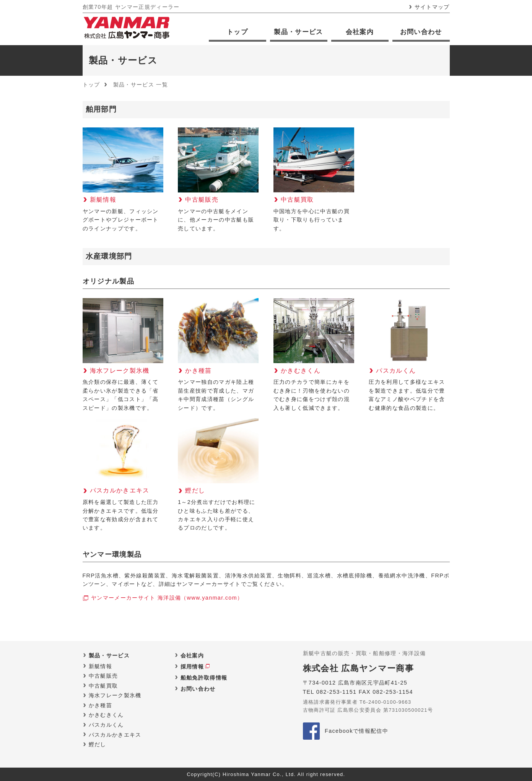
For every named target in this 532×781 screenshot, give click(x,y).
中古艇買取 (103, 686)
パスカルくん (106, 725)
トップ (237, 32)
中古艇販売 (103, 676)
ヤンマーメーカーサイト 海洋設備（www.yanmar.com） (167, 598)
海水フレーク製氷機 (115, 695)
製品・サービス (298, 32)
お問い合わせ (421, 32)
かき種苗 (100, 705)
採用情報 (192, 667)
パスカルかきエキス (115, 735)
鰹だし (98, 744)
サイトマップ (432, 7)
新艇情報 (100, 666)
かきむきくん (106, 715)
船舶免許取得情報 (204, 678)
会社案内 (360, 32)
